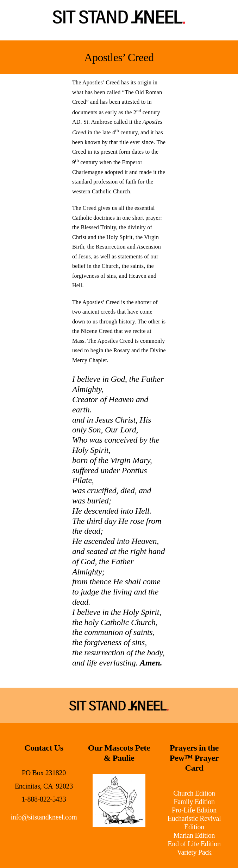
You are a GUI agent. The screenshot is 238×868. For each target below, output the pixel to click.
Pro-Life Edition (194, 810)
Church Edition (194, 793)
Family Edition (194, 802)
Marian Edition (194, 835)
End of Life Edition (194, 844)
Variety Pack (194, 852)
